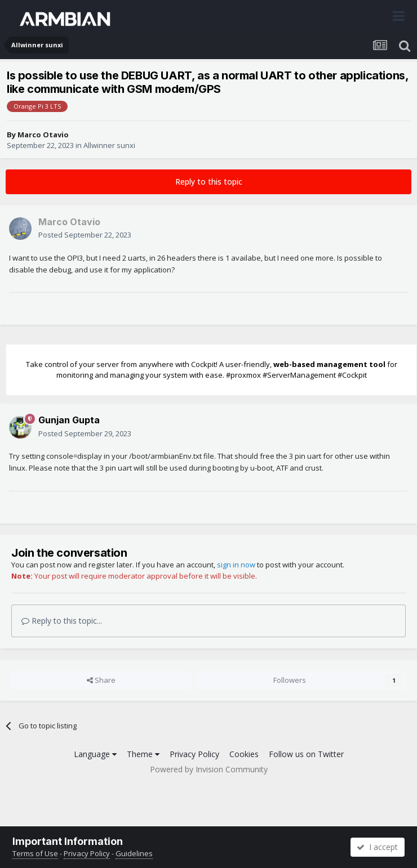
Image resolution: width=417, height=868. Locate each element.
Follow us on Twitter (306, 754)
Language (95, 754)
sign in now (236, 565)
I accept (377, 847)
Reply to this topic (209, 182)
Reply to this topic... (62, 621)
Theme (143, 754)
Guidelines (134, 853)
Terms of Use (35, 853)
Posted (85, 235)
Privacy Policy (194, 754)
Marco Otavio (43, 135)
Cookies (244, 754)
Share (101, 680)
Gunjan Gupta (69, 420)
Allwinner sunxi (109, 145)
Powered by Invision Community (209, 769)
